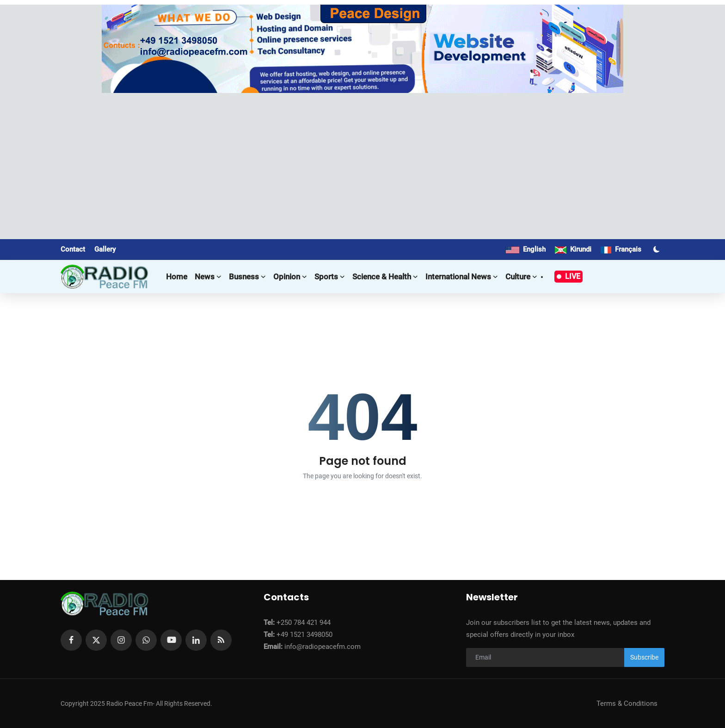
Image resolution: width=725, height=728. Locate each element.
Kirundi (573, 249)
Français (621, 249)
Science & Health (385, 277)
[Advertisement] (362, 162)
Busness (247, 277)
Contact (73, 249)
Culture (521, 277)
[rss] (221, 640)
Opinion (290, 277)
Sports (330, 277)
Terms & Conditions (627, 703)
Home (177, 277)
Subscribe (644, 657)
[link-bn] (362, 49)
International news (462, 277)
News (208, 277)
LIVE (568, 276)
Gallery (105, 249)
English (526, 249)
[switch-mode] (657, 249)
